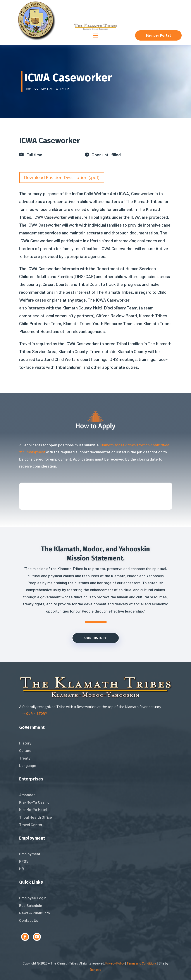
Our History (96, 638)
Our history (37, 713)
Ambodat (27, 795)
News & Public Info (35, 913)
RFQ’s (24, 861)
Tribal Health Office (36, 817)
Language (28, 765)
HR (22, 869)
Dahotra (95, 970)
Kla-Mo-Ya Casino (34, 802)
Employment (30, 854)
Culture (25, 750)
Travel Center (31, 825)
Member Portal (158, 35)
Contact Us (29, 920)
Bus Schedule (31, 905)
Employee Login (33, 898)
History (25, 743)
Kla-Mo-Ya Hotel (33, 809)
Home (29, 89)
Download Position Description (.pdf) (62, 177)
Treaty (25, 758)
